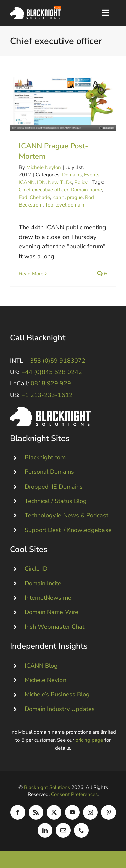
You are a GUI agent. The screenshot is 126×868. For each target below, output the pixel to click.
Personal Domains (49, 472)
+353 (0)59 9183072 (56, 361)
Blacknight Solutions (47, 787)
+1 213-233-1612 (47, 395)
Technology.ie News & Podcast (66, 515)
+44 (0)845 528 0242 (52, 372)
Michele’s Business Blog (57, 694)
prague (75, 197)
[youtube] (72, 812)
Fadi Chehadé (34, 197)
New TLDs (60, 182)
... (58, 256)
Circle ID (36, 568)
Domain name (86, 190)
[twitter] (54, 812)
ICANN (27, 182)
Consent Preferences (74, 794)
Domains (72, 175)
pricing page (89, 740)
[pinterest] (109, 812)
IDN (41, 182)
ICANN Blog (41, 666)
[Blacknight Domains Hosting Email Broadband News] (35, 9)
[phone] (81, 830)
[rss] (36, 812)
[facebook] (18, 812)
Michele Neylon (44, 167)
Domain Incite (43, 583)
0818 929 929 (51, 383)
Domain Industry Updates (60, 709)
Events (92, 175)
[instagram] (90, 812)
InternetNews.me (48, 598)
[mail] (63, 830)
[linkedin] (45, 830)
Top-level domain (65, 205)
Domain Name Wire (51, 612)
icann (58, 197)
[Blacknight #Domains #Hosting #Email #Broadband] (50, 410)
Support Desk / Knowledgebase (68, 530)
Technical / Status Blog (56, 501)
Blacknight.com (45, 457)
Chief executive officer (44, 190)
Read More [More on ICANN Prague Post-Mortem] (31, 274)
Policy (81, 182)
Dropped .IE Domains (54, 486)
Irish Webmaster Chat (54, 627)
